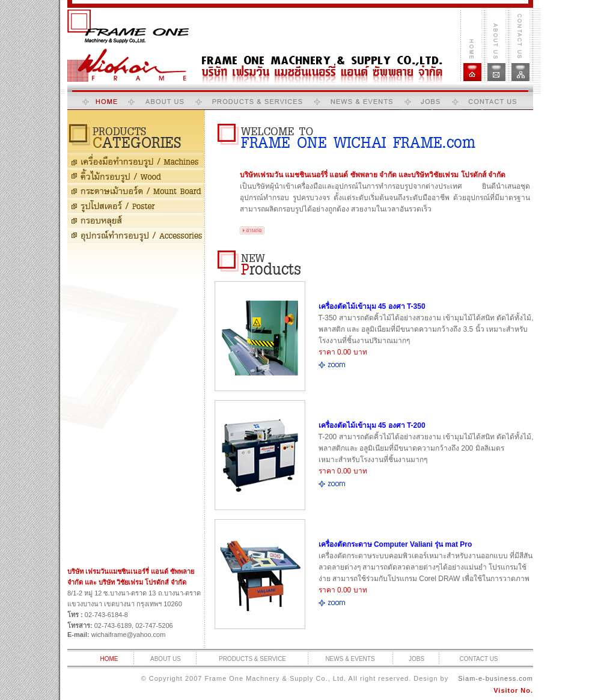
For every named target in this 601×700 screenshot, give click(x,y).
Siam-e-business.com (496, 678)
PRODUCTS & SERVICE (252, 659)
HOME (109, 659)
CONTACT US (478, 659)
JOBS (416, 659)
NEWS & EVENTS (350, 659)
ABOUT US (166, 659)
